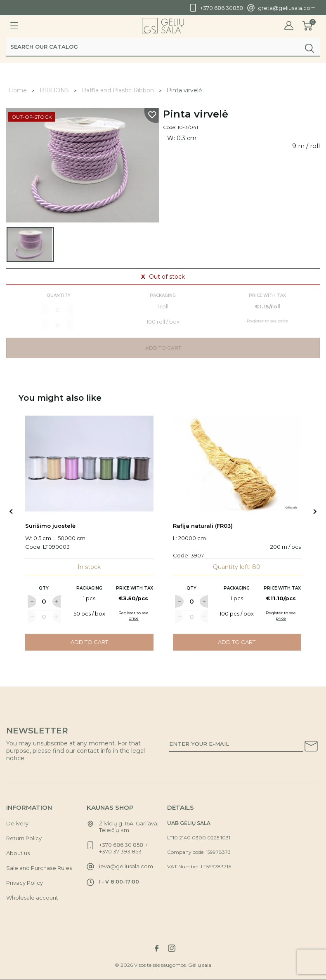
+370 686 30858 (222, 8)
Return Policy (24, 838)
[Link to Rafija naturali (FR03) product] (237, 464)
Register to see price (133, 616)
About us (18, 853)
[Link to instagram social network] (172, 948)
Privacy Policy (25, 883)
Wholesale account (32, 898)
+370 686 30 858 (121, 845)
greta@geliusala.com (287, 8)
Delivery (17, 823)
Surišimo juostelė (50, 526)
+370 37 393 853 (120, 851)
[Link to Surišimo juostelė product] (89, 464)
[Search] (163, 48)
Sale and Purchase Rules (39, 868)
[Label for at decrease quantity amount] (32, 602)
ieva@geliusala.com (126, 866)
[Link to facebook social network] (156, 948)
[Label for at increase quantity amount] (57, 602)
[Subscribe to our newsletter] (311, 747)
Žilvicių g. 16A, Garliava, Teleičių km (129, 827)
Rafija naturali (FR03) (203, 526)
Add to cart (89, 642)
